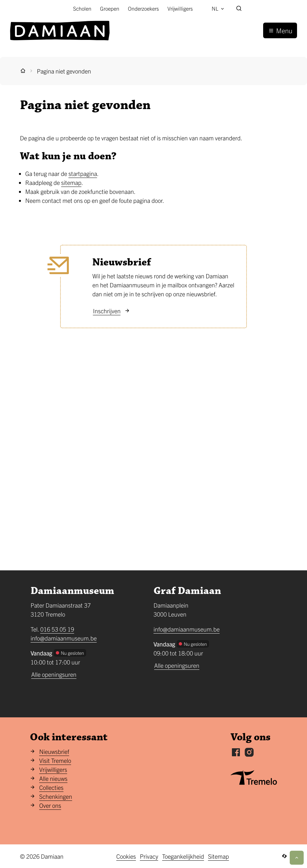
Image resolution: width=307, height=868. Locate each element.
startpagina (83, 173)
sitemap (71, 182)
